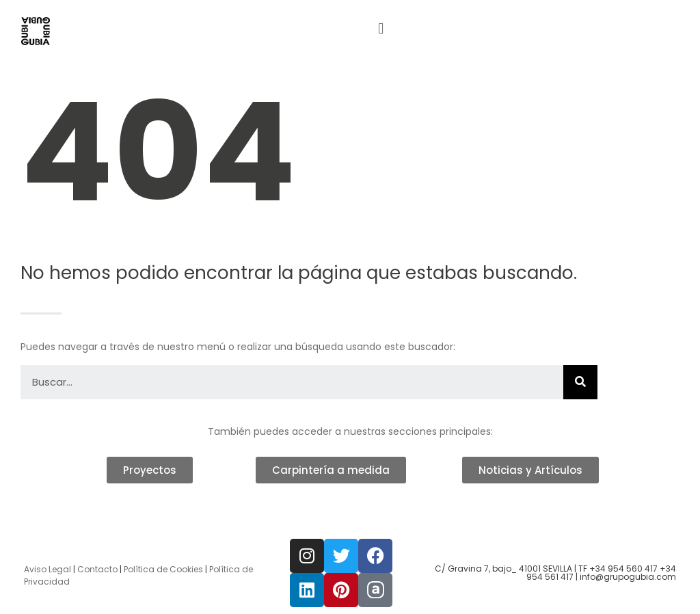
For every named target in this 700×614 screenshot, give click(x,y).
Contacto (97, 569)
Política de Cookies (163, 569)
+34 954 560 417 (623, 569)
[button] (381, 28)
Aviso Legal (48, 569)
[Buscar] (580, 382)
